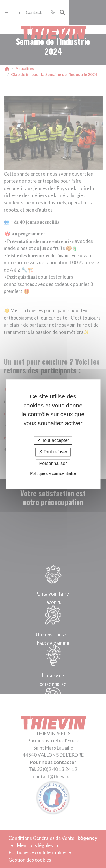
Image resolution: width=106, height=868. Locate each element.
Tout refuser (53, 452)
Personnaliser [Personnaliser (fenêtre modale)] (53, 464)
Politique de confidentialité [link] (53, 473)
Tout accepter (53, 440)
